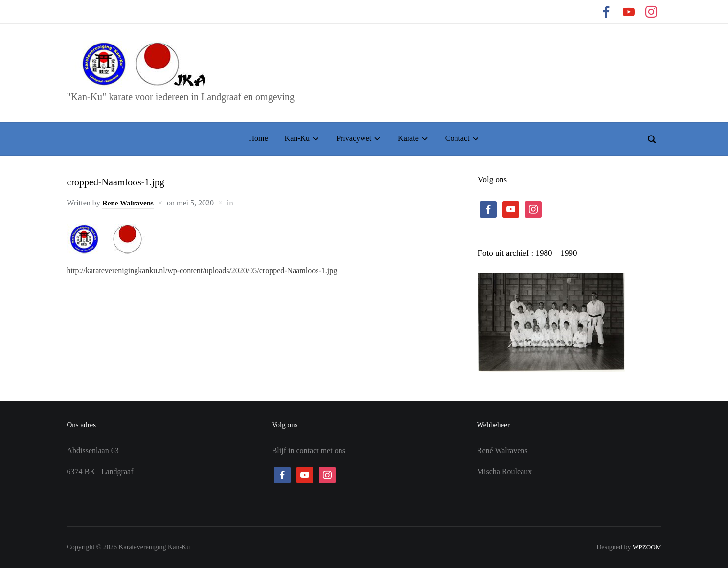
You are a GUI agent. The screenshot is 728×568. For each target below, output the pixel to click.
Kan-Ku (297, 138)
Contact (457, 138)
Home (258, 138)
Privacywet (354, 138)
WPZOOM (646, 547)
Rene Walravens (129, 203)
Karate (408, 138)
